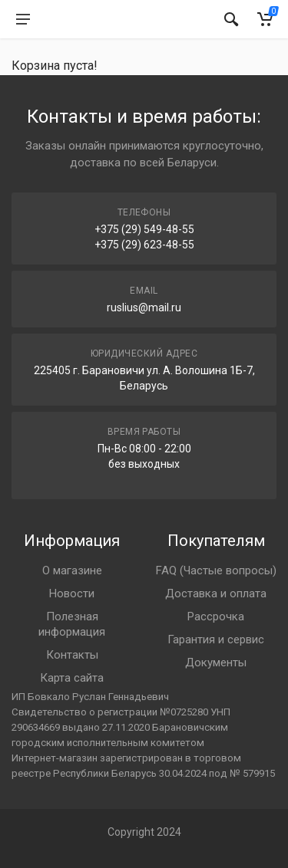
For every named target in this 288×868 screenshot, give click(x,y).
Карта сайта (72, 678)
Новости (72, 593)
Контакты (72, 655)
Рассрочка (216, 616)
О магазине (72, 570)
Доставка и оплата (216, 593)
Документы (216, 663)
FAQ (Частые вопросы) (216, 570)
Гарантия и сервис (216, 639)
